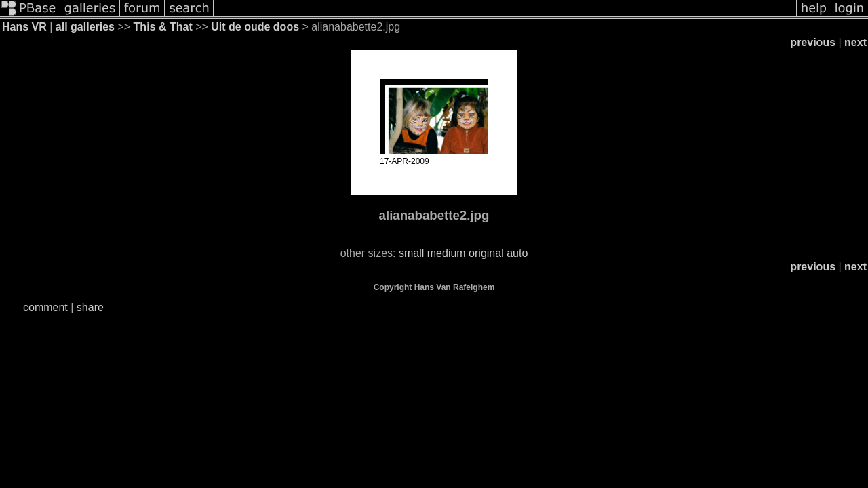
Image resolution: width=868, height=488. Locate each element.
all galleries (85, 27)
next (855, 42)
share (90, 307)
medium (447, 253)
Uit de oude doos (255, 27)
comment (45, 307)
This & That (163, 27)
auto (517, 253)
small (411, 253)
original (486, 253)
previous (813, 42)
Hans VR (24, 27)
